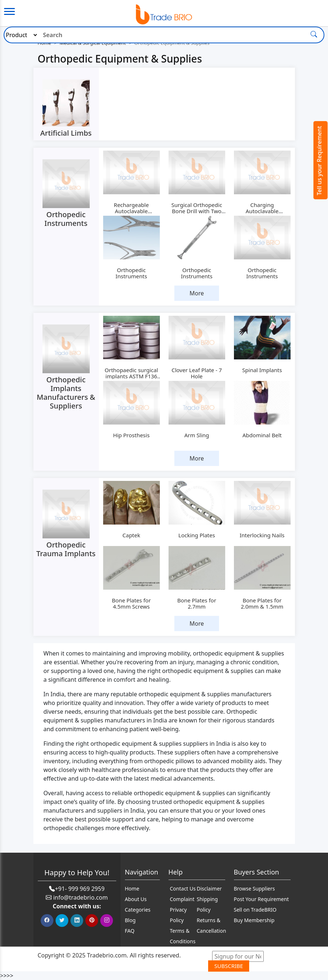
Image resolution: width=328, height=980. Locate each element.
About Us (136, 899)
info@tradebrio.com (80, 897)
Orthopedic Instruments (66, 219)
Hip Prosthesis (131, 435)
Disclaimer (209, 889)
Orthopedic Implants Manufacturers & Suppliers (66, 393)
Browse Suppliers (254, 889)
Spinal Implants (262, 370)
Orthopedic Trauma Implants (66, 549)
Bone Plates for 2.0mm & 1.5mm (262, 603)
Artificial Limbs (66, 133)
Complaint (182, 899)
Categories (138, 910)
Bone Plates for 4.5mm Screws (131, 603)
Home (132, 889)
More (197, 293)
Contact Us (183, 889)
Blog (130, 920)
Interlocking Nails (262, 535)
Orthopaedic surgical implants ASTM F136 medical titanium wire (131, 376)
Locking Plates (197, 535)
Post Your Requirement (262, 899)
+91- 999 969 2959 (80, 889)
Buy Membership (254, 920)
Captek (131, 535)
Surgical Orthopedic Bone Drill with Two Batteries (197, 211)
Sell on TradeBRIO (255, 910)
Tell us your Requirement (319, 161)
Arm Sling (197, 435)
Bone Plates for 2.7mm (197, 603)
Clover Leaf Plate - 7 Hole (197, 373)
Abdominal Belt (262, 435)
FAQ (130, 931)
